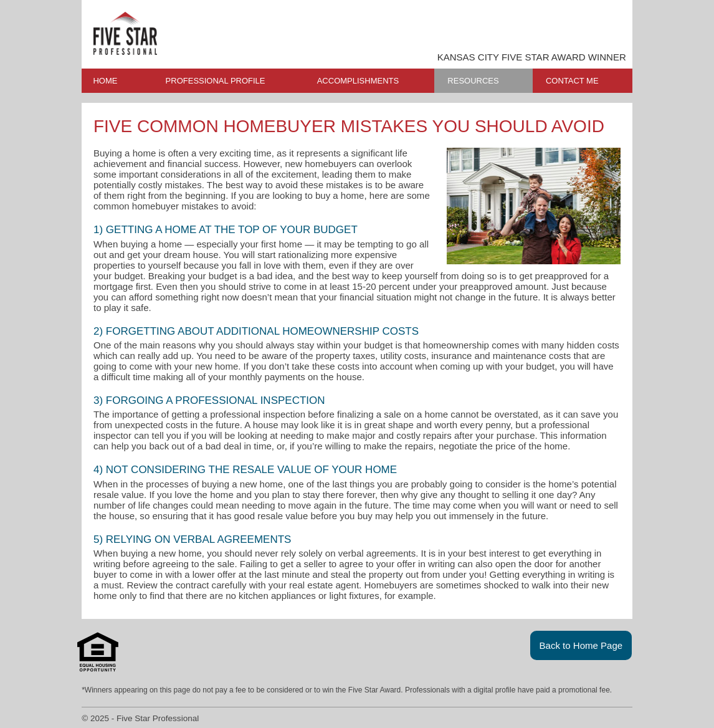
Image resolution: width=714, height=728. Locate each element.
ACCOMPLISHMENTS (358, 81)
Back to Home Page (581, 645)
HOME (105, 81)
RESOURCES (473, 81)
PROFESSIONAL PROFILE (216, 81)
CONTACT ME (572, 81)
